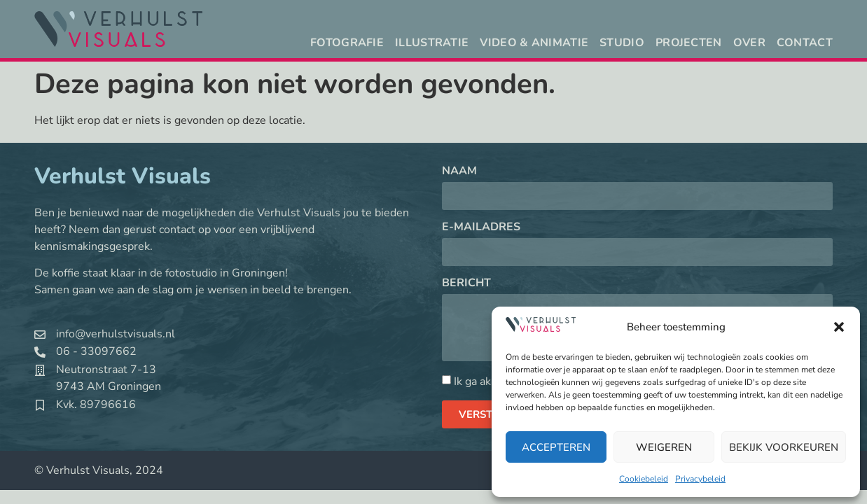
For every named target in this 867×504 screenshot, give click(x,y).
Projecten (689, 43)
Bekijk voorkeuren (784, 447)
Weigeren (664, 447)
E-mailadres (481, 228)
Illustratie (432, 43)
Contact (805, 43)
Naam (459, 172)
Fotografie (347, 43)
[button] (839, 327)
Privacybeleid (700, 479)
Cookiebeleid (644, 479)
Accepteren (556, 447)
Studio (622, 43)
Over (749, 43)
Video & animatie (534, 43)
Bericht (466, 284)
